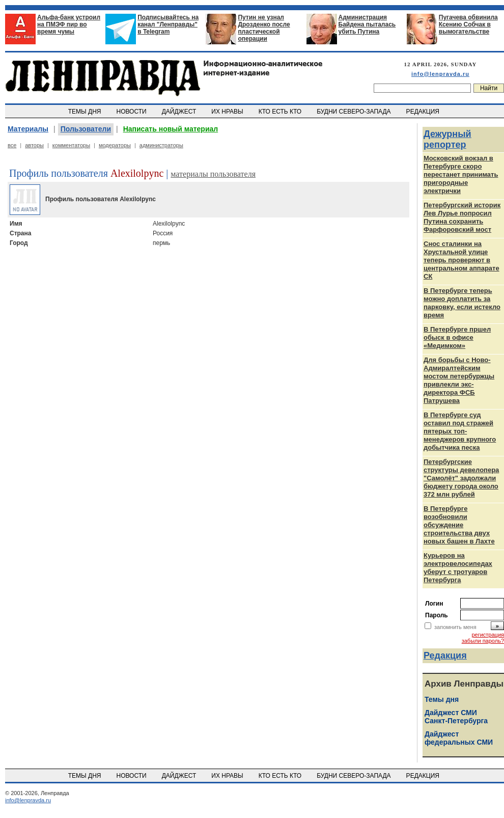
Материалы (28, 129)
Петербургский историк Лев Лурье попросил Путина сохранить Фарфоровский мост (462, 217)
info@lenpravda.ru (440, 74)
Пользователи (86, 129)
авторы (34, 145)
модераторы (115, 145)
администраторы (161, 145)
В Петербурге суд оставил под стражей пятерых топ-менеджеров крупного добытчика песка (460, 431)
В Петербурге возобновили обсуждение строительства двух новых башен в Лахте (459, 525)
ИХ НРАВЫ (228, 112)
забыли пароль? (483, 641)
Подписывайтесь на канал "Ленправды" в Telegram (168, 24)
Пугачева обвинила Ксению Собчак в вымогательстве (468, 24)
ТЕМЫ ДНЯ (85, 112)
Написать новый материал (171, 129)
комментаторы (71, 145)
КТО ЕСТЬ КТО (281, 112)
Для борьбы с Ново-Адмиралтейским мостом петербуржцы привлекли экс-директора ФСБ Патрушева (459, 380)
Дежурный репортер (447, 139)
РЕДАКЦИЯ (424, 112)
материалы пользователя (213, 174)
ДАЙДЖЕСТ (180, 112)
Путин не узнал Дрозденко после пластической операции (264, 28)
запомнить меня (455, 627)
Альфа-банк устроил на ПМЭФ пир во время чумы (69, 24)
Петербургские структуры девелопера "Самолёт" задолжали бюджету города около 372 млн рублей (461, 478)
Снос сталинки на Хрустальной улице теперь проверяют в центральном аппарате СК (461, 260)
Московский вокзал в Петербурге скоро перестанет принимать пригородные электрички (461, 174)
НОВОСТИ (132, 112)
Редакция (445, 656)
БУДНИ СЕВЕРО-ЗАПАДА (354, 112)
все (12, 145)
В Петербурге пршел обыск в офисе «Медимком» (457, 337)
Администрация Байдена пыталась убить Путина (367, 24)
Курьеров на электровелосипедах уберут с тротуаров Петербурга (458, 568)
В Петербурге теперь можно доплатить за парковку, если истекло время (462, 303)
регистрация (488, 635)
